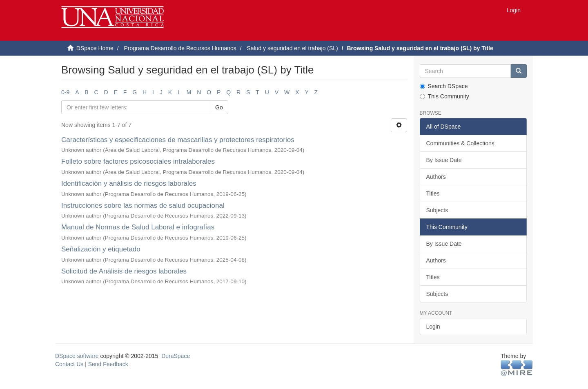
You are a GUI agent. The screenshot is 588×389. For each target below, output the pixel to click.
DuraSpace (176, 356)
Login (433, 327)
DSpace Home (95, 48)
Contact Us (69, 364)
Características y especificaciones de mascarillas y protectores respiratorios (178, 140)
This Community (444, 96)
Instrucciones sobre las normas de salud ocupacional (143, 206)
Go (219, 107)
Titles (433, 193)
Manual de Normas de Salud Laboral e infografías (138, 227)
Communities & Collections (460, 143)
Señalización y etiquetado (101, 249)
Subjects (437, 210)
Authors (436, 177)
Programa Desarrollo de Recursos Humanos (180, 48)
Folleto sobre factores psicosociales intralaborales (138, 161)
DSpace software (77, 356)
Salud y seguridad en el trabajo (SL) (292, 48)
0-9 (65, 92)
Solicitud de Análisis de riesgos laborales (124, 271)
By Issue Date (444, 160)
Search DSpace (444, 86)
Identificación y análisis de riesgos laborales (129, 183)
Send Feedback (108, 364)
